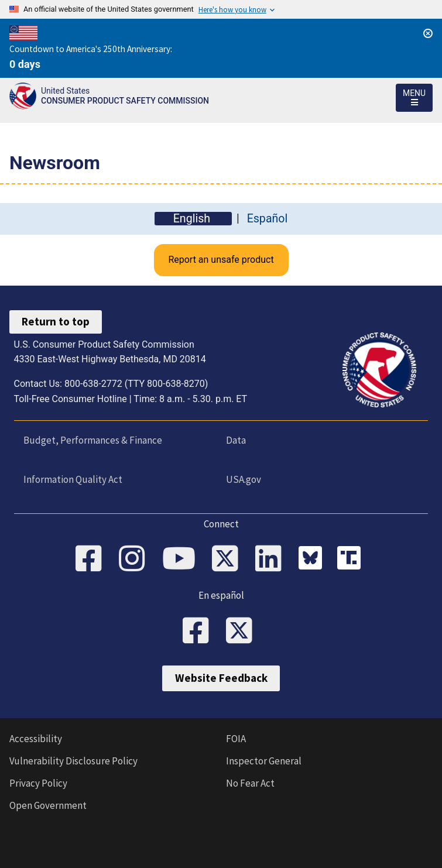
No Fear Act (250, 783)
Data (236, 440)
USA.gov (244, 479)
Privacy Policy (38, 783)
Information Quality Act (73, 479)
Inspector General (264, 761)
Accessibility (36, 739)
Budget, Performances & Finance (93, 440)
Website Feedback (221, 678)
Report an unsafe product (221, 260)
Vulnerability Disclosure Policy (73, 761)
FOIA (236, 739)
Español (268, 219)
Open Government (48, 805)
